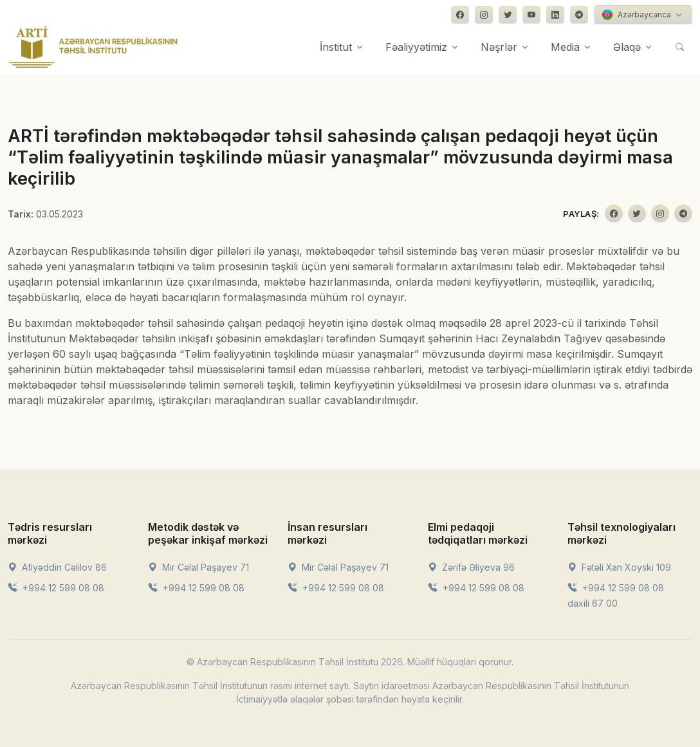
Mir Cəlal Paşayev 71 (198, 567)
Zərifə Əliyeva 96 (471, 567)
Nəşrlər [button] (499, 47)
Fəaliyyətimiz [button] (416, 47)
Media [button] (565, 47)
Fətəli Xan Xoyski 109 (619, 567)
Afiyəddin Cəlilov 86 (57, 567)
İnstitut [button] (336, 47)
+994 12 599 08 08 (56, 588)
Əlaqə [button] (627, 47)
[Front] (93, 47)
